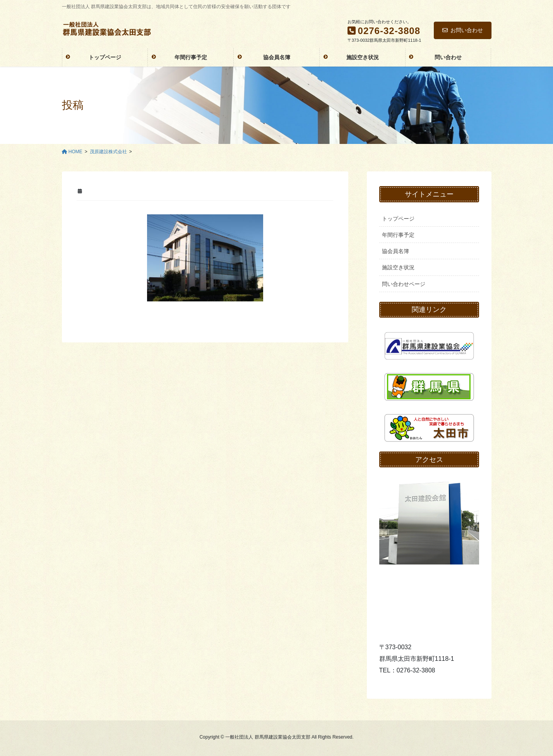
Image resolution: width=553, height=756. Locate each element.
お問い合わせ (463, 30)
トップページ (398, 219)
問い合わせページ (404, 284)
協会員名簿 (395, 251)
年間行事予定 (398, 235)
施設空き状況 (398, 267)
